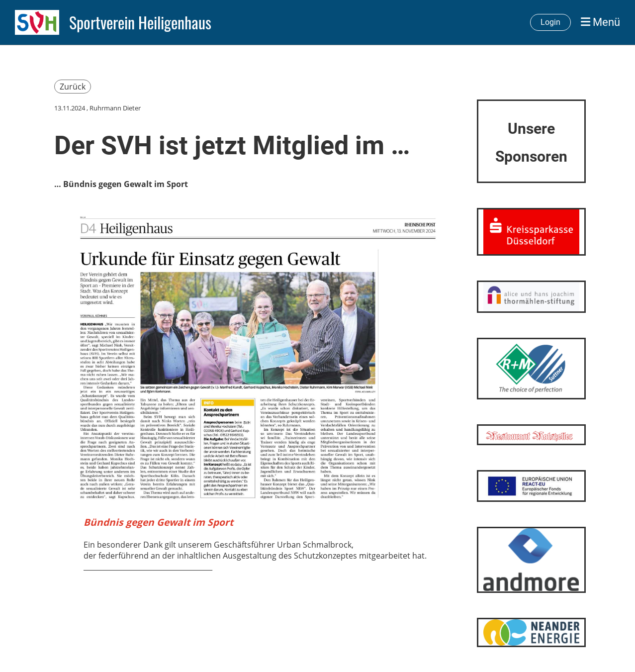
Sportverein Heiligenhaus (140, 23)
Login (550, 22)
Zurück (73, 87)
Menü (600, 22)
